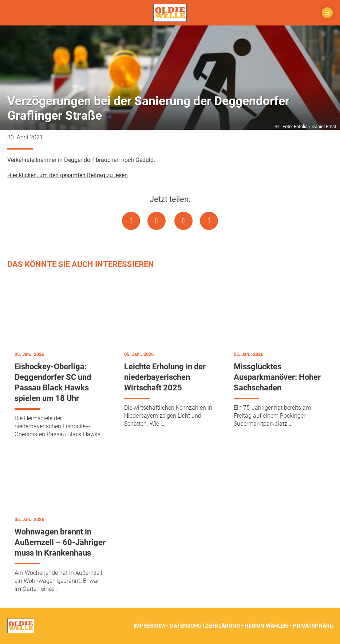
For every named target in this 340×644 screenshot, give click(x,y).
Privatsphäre (313, 626)
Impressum (149, 626)
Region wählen (266, 626)
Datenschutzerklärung (205, 626)
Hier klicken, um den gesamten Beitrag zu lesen (68, 175)
